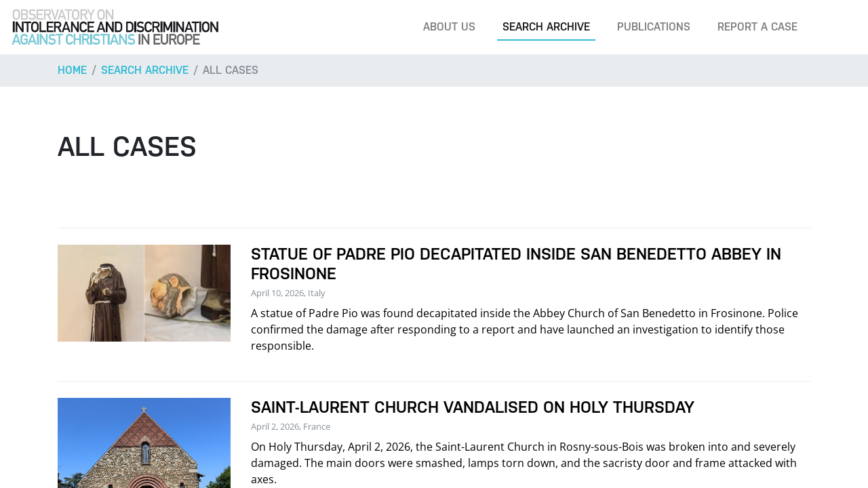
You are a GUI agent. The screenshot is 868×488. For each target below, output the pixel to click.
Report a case (757, 27)
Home (72, 70)
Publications (654, 27)
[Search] (837, 27)
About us (449, 27)
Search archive (546, 27)
